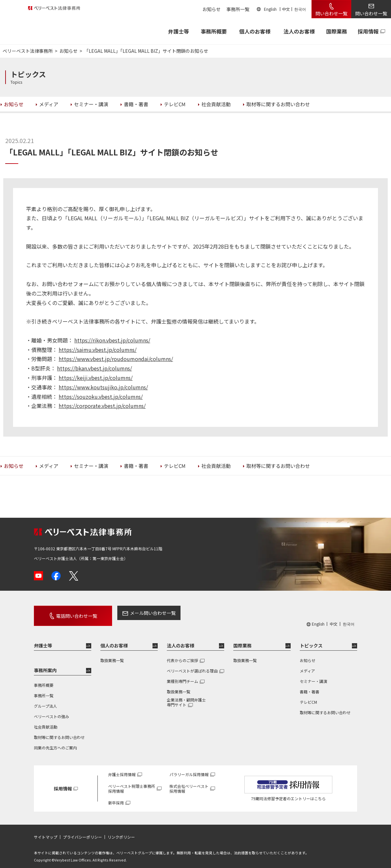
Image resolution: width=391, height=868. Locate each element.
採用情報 (368, 31)
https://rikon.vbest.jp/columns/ (112, 340)
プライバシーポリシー (82, 831)
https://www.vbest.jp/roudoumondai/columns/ (116, 359)
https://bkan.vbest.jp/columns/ (94, 368)
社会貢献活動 (46, 721)
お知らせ (211, 9)
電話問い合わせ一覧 (69, 613)
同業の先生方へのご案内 (55, 742)
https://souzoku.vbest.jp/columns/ (101, 397)
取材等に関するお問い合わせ (59, 731)
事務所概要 (214, 31)
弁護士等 (43, 640)
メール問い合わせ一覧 (138, 613)
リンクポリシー (121, 831)
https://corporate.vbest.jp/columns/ (102, 406)
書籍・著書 (310, 686)
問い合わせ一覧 (331, 13)
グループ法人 (45, 700)
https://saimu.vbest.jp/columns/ (98, 350)
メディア (307, 665)
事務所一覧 (238, 9)
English (270, 9)
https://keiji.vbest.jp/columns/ (96, 378)
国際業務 (337, 31)
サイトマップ (46, 831)
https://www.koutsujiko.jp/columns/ (103, 387)
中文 (286, 9)
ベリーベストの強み (51, 710)
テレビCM (308, 696)
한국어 (300, 9)
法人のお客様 (299, 31)
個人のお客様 (255, 31)
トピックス (311, 640)
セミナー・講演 (313, 675)
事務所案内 (45, 664)
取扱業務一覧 (112, 654)
